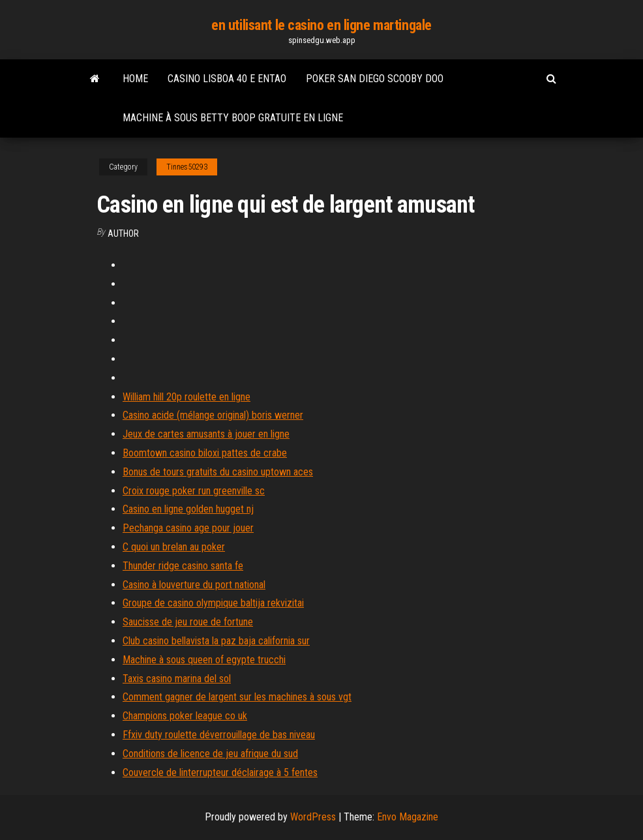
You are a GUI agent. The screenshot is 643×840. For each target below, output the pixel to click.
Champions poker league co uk (185, 716)
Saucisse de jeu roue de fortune (188, 622)
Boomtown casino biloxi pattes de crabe (205, 453)
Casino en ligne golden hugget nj (188, 509)
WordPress (313, 817)
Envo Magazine (408, 817)
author (123, 233)
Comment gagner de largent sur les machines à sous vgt (237, 697)
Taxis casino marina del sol (177, 679)
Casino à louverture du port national (194, 585)
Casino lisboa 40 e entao (227, 79)
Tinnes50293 (187, 167)
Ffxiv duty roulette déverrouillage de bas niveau (219, 735)
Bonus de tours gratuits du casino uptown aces (218, 472)
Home (135, 79)
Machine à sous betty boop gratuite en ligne (233, 118)
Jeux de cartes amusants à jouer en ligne (206, 434)
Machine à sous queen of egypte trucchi (204, 660)
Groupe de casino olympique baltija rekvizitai (213, 603)
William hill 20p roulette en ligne (187, 397)
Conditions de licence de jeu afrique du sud (210, 754)
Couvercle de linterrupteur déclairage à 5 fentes (220, 772)
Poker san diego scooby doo (375, 79)
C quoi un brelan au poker (174, 547)
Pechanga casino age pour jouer (188, 528)
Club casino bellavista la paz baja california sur (216, 641)
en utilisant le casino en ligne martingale (321, 25)
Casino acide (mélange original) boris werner (213, 415)
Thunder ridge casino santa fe (183, 566)
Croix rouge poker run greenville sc (194, 491)
